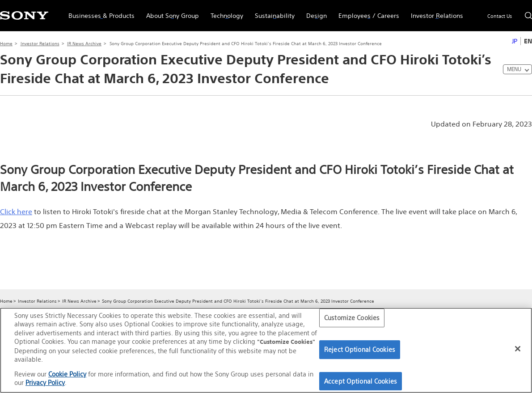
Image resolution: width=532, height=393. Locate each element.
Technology (224, 12)
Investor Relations (434, 12)
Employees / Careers (366, 12)
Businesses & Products (99, 12)
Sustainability (272, 12)
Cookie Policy (67, 374)
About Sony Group (170, 12)
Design (314, 12)
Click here (16, 211)
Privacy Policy (45, 382)
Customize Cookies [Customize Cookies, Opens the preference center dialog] (352, 318)
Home (6, 44)
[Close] (518, 349)
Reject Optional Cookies (360, 349)
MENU (514, 69)
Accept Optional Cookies (361, 381)
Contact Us (500, 16)
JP (515, 41)
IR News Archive (84, 44)
